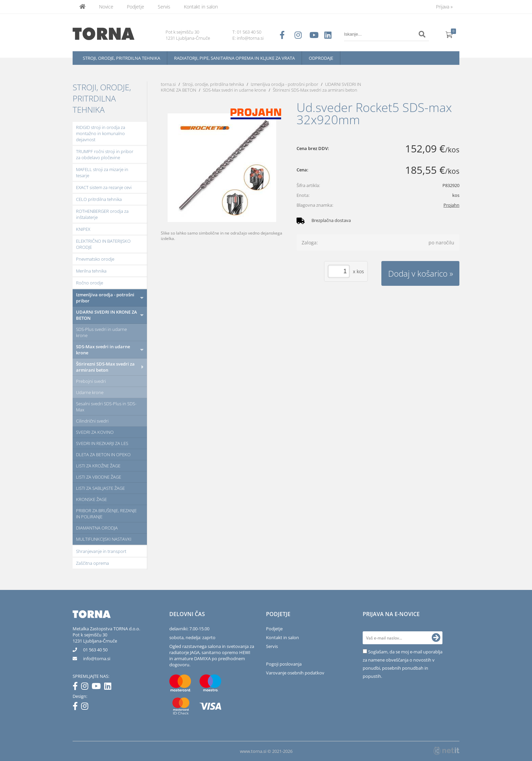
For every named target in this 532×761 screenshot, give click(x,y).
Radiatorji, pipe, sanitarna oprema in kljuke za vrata (234, 58)
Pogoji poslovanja (284, 664)
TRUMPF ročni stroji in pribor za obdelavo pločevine (105, 154)
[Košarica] (449, 34)
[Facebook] (77, 687)
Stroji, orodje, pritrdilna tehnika (121, 58)
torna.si (168, 84)
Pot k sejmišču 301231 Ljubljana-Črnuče (95, 638)
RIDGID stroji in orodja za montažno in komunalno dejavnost (101, 133)
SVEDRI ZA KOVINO (95, 432)
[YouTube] (98, 687)
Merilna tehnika (91, 271)
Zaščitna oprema (92, 563)
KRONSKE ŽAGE (91, 499)
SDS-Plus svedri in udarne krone (101, 332)
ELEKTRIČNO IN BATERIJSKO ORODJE (103, 244)
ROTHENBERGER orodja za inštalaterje (102, 214)
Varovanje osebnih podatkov (295, 673)
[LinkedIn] (109, 687)
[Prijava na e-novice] (436, 638)
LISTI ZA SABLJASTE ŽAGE (100, 488)
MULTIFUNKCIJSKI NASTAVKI (104, 539)
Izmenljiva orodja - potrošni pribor (105, 298)
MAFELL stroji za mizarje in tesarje (102, 172)
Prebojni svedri (91, 381)
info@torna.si (250, 38)
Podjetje (136, 7)
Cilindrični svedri (92, 421)
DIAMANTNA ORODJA (97, 528)
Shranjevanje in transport (101, 551)
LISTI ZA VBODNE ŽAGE (99, 477)
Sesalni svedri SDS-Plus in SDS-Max (106, 407)
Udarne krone (90, 392)
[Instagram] (86, 687)
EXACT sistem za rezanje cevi (104, 187)
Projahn (451, 205)
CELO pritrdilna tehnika (99, 199)
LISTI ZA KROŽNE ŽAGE (98, 466)
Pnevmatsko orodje (95, 259)
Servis (164, 7)
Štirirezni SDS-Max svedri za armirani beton (105, 367)
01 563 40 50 (249, 32)
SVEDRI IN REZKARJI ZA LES (102, 443)
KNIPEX (83, 229)
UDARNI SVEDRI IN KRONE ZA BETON (107, 315)
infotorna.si (97, 658)
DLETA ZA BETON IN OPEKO (103, 454)
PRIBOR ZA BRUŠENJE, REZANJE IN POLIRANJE (106, 514)
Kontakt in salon (201, 7)
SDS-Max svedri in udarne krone (103, 350)
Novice (106, 7)
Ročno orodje (90, 283)
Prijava (444, 7)
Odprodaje (321, 58)
